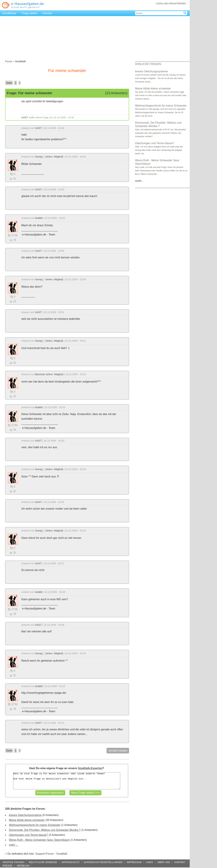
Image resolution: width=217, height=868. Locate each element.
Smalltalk (62, 854)
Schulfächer (9, 13)
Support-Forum (45, 854)
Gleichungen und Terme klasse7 (28, 835)
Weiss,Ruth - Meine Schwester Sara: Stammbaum (39, 840)
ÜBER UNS (164, 862)
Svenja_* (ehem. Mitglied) (49, 157)
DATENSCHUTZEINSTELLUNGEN (103, 862)
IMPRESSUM (134, 862)
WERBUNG (23, 866)
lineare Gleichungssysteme (25, 815)
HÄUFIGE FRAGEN (13, 862)
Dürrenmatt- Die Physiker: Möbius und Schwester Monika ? (45, 830)
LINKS (149, 862)
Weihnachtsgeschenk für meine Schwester (35, 825)
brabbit (39, 218)
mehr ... (13, 845)
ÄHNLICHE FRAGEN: (148, 64)
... (140, 181)
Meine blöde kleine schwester (27, 820)
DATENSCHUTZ (71, 862)
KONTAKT (180, 862)
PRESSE (8, 866)
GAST (25, 117)
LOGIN (159, 4)
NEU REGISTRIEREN (175, 4)
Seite (9, 83)
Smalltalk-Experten (90, 768)
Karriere (47, 13)
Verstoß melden (118, 751)
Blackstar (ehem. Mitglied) (49, 374)
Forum (9, 61)
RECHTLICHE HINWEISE (43, 862)
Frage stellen (30, 13)
